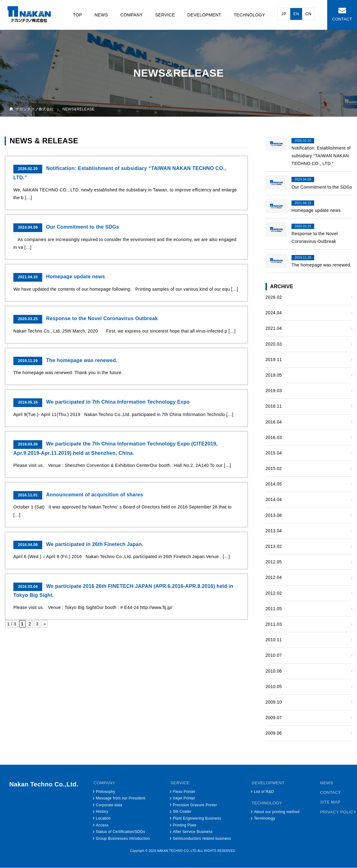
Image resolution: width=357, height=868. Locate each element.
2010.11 (274, 640)
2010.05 (274, 687)
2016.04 (274, 422)
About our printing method (277, 812)
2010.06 (274, 671)
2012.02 (274, 593)
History (102, 812)
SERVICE (165, 15)
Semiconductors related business (202, 839)
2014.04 (274, 500)
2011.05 (274, 609)
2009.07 (274, 718)
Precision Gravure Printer (195, 805)
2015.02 (274, 469)
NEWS (101, 15)
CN (308, 14)
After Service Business (193, 832)
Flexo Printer (184, 792)
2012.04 (274, 578)
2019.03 (274, 391)
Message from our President (121, 799)
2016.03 (274, 437)
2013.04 (274, 531)
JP (284, 14)
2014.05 (274, 484)
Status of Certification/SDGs (121, 832)
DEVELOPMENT (204, 15)
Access (102, 825)
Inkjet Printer (184, 799)
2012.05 (274, 562)
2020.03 (274, 344)
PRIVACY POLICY (338, 812)
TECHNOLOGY (249, 15)
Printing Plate (185, 825)
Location (103, 818)
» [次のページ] (45, 624)
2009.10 (274, 702)
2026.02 (274, 297)
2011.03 (274, 624)
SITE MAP (330, 802)
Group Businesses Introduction (123, 839)
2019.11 (274, 360)
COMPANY (131, 15)
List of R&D (264, 792)
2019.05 (274, 375)
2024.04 (274, 313)
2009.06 (274, 733)
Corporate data (109, 805)
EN (296, 14)
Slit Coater (182, 812)
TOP (78, 15)
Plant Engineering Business (197, 818)
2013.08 (274, 515)
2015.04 (274, 453)
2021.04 (274, 329)
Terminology (265, 818)
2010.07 (274, 655)
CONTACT (342, 19)
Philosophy (106, 792)
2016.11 (274, 406)
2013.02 (274, 546)
